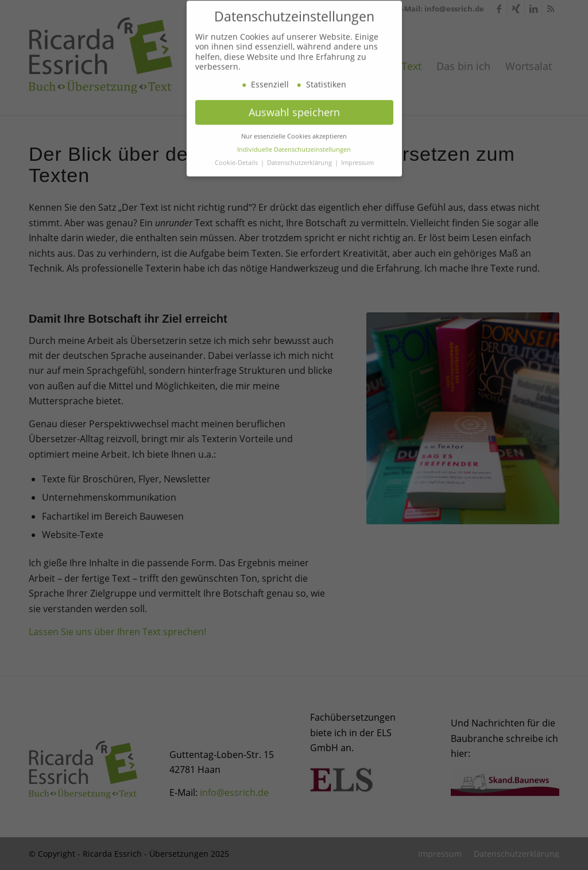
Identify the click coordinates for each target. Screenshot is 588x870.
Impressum (357, 185)
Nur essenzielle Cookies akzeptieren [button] (294, 158)
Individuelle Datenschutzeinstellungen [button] (294, 172)
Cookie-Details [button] (237, 185)
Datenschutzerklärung (300, 185)
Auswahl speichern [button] (294, 134)
